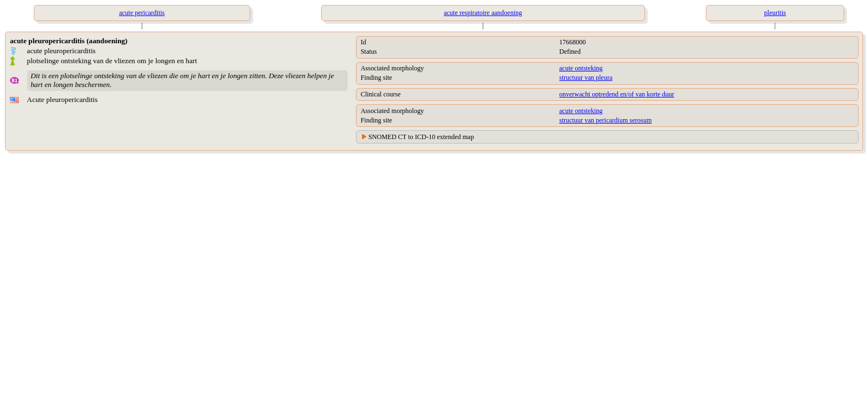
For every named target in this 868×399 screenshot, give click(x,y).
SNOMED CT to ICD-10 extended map (421, 137)
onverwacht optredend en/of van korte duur (617, 94)
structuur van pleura (586, 78)
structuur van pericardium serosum (605, 120)
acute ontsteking (581, 68)
